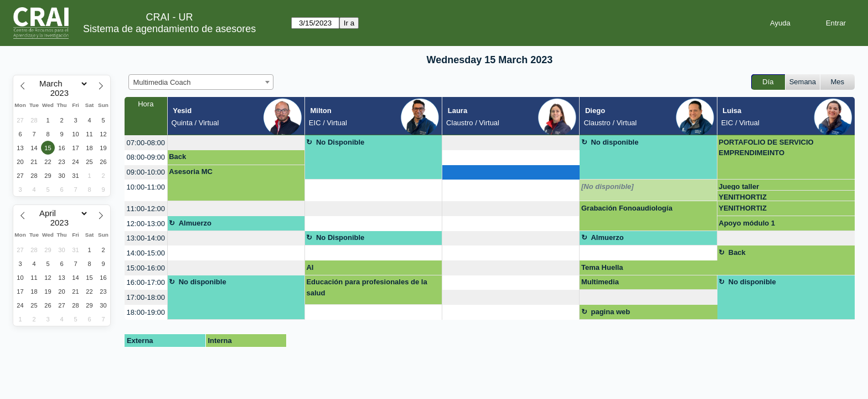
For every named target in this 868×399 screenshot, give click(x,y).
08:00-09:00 (146, 157)
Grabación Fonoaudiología (627, 208)
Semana (803, 82)
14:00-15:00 (146, 253)
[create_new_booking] (236, 143)
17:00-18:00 (146, 297)
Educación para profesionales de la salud (366, 287)
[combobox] (201, 82)
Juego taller (739, 186)
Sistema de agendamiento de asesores (169, 29)
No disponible (614, 142)
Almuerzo (195, 223)
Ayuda (780, 23)
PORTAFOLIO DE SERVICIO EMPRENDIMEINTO (766, 148)
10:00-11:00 (146, 187)
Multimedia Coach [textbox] (162, 82)
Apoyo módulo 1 (747, 223)
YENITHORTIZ (743, 197)
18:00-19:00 (146, 312)
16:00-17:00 (146, 282)
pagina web (610, 312)
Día (768, 82)
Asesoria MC (191, 172)
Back (177, 157)
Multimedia (600, 282)
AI (310, 267)
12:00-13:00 (146, 224)
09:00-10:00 (146, 172)
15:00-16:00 (146, 268)
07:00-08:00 (146, 143)
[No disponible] (608, 186)
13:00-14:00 (146, 238)
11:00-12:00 (146, 209)
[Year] (62, 93)
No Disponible (340, 142)
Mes (838, 82)
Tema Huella (602, 267)
